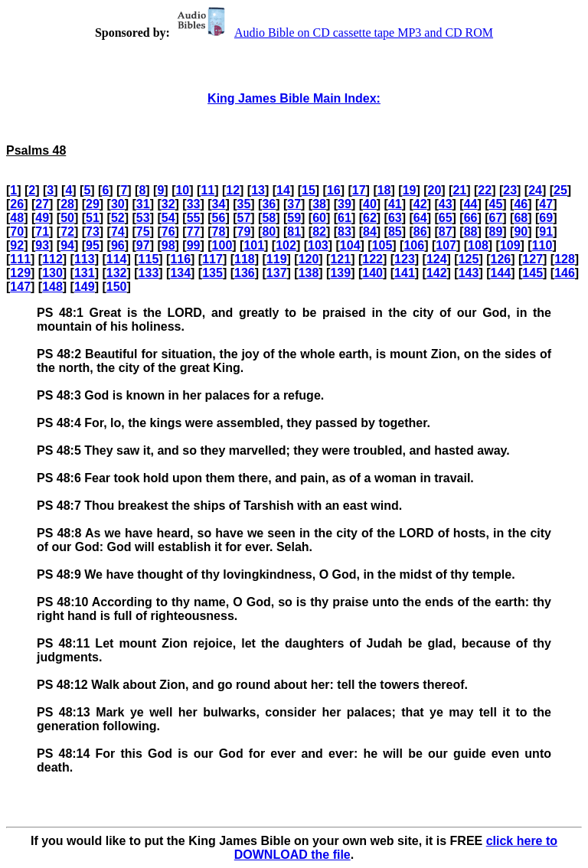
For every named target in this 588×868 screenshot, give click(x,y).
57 (243, 218)
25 (560, 190)
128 (565, 259)
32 (168, 204)
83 (345, 232)
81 (294, 232)
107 (446, 245)
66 (471, 218)
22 (485, 190)
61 (345, 218)
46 (521, 204)
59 (294, 218)
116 (180, 259)
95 (93, 245)
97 (143, 245)
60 (319, 218)
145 (532, 273)
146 (565, 273)
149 (85, 287)
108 (478, 245)
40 (370, 204)
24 (535, 190)
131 (85, 273)
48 (17, 218)
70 (17, 232)
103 (318, 245)
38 (319, 204)
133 (149, 273)
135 (212, 273)
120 (309, 259)
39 (345, 204)
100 (222, 245)
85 (395, 232)
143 (469, 273)
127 (532, 259)
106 (414, 245)
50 (67, 218)
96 (118, 245)
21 (459, 190)
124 (437, 259)
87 (446, 232)
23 (510, 190)
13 (258, 190)
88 (471, 232)
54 (168, 218)
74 (118, 232)
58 (269, 218)
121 (340, 259)
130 (52, 273)
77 (194, 232)
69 (546, 218)
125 (469, 259)
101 (254, 245)
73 (93, 232)
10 (182, 190)
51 (93, 218)
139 (340, 273)
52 (118, 218)
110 (542, 245)
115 (149, 259)
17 (359, 190)
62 (370, 218)
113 (85, 259)
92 (17, 245)
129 (20, 273)
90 (521, 232)
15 (309, 190)
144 (501, 273)
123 (405, 259)
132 (117, 273)
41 (395, 204)
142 (437, 273)
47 (546, 204)
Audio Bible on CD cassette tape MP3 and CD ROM (333, 33)
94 (67, 245)
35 (243, 204)
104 (350, 245)
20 (435, 190)
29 (93, 204)
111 (20, 259)
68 (521, 218)
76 (168, 232)
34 (219, 204)
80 (269, 232)
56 (219, 218)
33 (194, 204)
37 (294, 204)
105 (382, 245)
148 (52, 287)
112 (52, 259)
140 (372, 273)
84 (370, 232)
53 (143, 218)
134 (180, 273)
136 (245, 273)
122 (372, 259)
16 (334, 190)
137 (277, 273)
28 (67, 204)
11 (207, 190)
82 (319, 232)
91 (546, 232)
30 (118, 204)
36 (269, 204)
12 (233, 190)
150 (117, 287)
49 (42, 218)
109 (510, 245)
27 (42, 204)
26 (17, 204)
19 (410, 190)
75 (143, 232)
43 (446, 204)
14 (283, 190)
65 (446, 218)
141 (405, 273)
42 (420, 204)
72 (67, 232)
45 (496, 204)
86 (420, 232)
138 (309, 273)
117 (212, 259)
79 (243, 232)
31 (143, 204)
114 (117, 259)
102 (286, 245)
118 (245, 259)
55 (194, 218)
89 (496, 232)
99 (194, 245)
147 (20, 287)
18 (384, 190)
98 (168, 245)
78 (219, 232)
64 (420, 218)
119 (277, 259)
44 (471, 204)
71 (42, 232)
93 (42, 245)
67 (496, 218)
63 (395, 218)
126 (501, 259)
